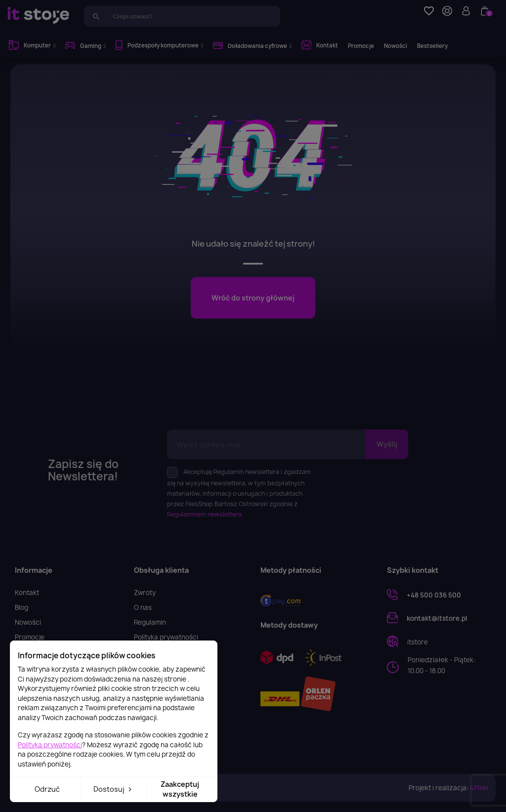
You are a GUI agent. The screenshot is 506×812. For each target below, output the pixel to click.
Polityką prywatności (50, 745)
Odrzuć (47, 789)
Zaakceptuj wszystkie (180, 789)
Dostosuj (113, 789)
